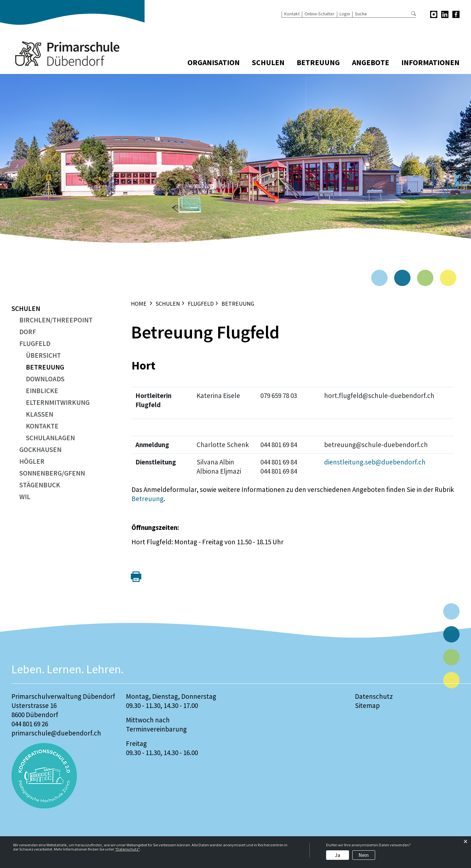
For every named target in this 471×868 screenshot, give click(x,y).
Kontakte (42, 426)
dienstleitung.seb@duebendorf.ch (375, 462)
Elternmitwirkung (58, 402)
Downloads (45, 379)
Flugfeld (35, 344)
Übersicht (43, 355)
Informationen (430, 63)
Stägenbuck (40, 485)
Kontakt (292, 14)
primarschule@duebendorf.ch (56, 733)
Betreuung (318, 63)
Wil (25, 497)
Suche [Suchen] (413, 14)
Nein (364, 855)
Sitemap (367, 705)
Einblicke (42, 391)
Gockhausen (40, 450)
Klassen (40, 414)
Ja (338, 855)
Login (345, 14)
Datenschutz (374, 696)
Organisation (214, 63)
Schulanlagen (50, 438)
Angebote (371, 63)
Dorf (28, 332)
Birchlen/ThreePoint (56, 320)
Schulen (268, 63)
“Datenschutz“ (127, 849)
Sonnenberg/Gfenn (52, 473)
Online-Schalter (320, 14)
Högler (32, 461)
